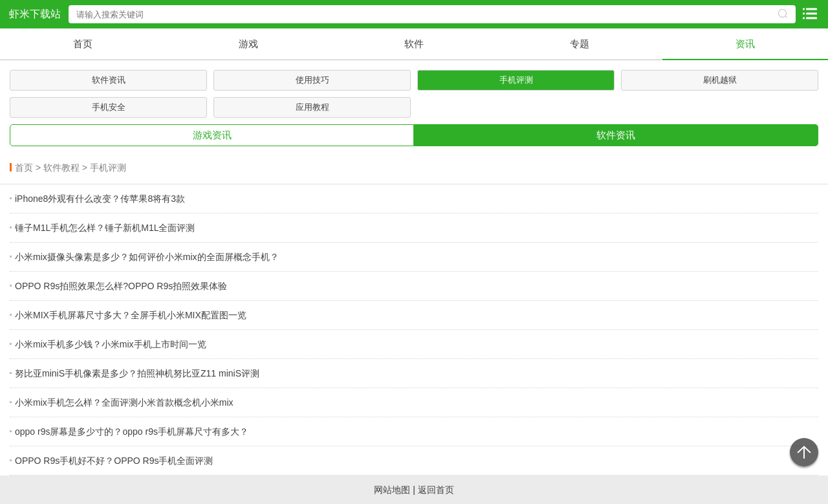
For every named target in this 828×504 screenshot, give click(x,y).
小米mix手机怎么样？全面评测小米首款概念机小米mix (124, 402)
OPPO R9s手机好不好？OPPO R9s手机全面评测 (114, 461)
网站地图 (392, 490)
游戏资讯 (212, 135)
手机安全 (109, 107)
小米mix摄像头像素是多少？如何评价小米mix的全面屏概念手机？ (147, 257)
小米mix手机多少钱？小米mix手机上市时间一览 (111, 344)
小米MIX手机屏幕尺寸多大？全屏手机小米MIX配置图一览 (131, 315)
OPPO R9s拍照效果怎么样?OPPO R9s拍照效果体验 (121, 286)
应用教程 (312, 107)
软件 (414, 44)
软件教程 (61, 168)
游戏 (248, 44)
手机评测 (516, 80)
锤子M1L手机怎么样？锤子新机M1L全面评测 (105, 228)
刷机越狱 (720, 80)
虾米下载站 (35, 14)
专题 (580, 44)
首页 (83, 44)
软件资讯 (109, 80)
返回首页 (436, 490)
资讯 (745, 44)
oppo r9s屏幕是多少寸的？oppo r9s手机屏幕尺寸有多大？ (132, 432)
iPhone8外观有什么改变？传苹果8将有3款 (100, 199)
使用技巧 (312, 80)
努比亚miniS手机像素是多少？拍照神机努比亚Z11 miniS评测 (137, 373)
